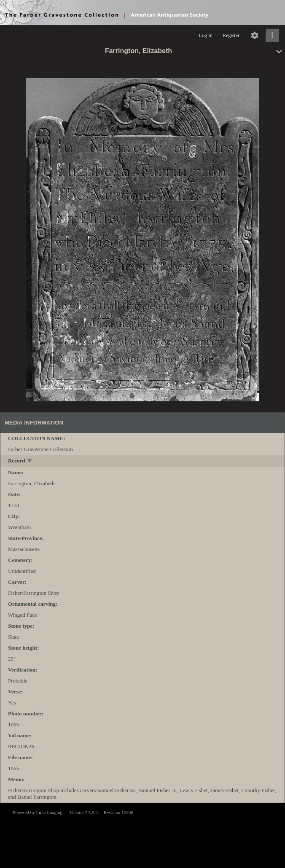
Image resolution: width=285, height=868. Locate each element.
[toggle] (30, 461)
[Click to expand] (272, 35)
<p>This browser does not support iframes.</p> (142, 835)
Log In (206, 35)
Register (231, 35)
